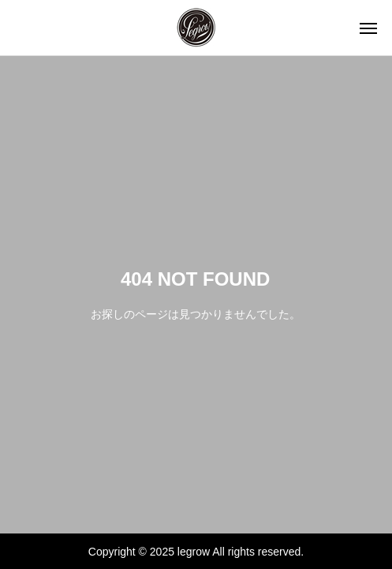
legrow (194, 552)
